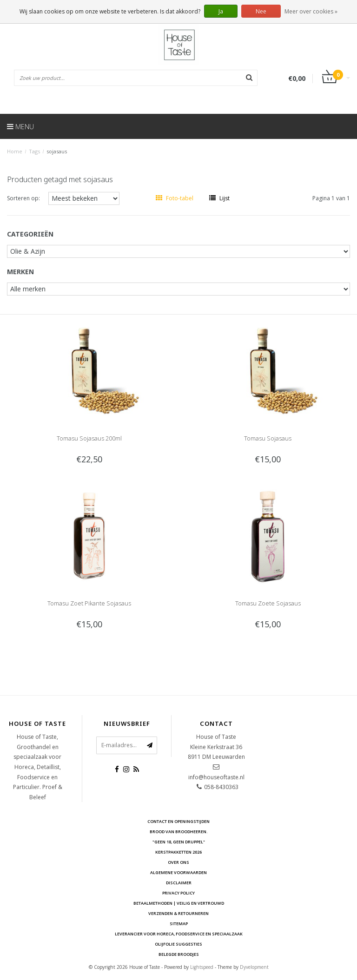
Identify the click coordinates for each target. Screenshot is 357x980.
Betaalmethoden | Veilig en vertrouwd (179, 903)
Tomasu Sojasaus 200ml (89, 438)
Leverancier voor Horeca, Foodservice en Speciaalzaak (179, 934)
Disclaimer (179, 883)
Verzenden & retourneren (178, 913)
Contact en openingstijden (178, 821)
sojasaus (57, 151)
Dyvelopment (254, 967)
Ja (221, 11)
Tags (34, 151)
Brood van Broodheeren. (179, 832)
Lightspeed (202, 967)
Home (15, 151)
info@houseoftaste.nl (216, 777)
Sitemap (179, 924)
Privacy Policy (178, 893)
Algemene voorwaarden (178, 872)
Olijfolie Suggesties (178, 944)
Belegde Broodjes (179, 954)
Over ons (178, 862)
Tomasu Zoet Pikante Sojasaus (89, 603)
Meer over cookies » (311, 11)
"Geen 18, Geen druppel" (179, 842)
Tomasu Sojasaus (268, 438)
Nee (261, 11)
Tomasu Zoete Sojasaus (268, 603)
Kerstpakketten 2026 (178, 852)
